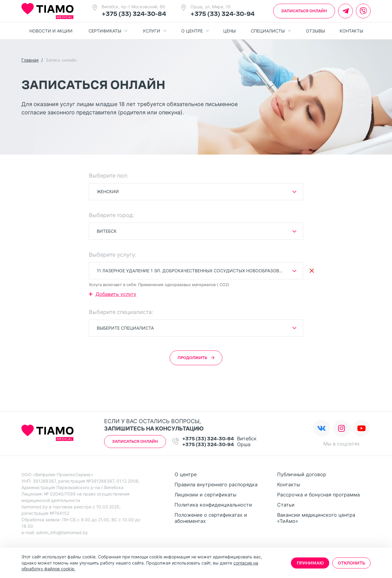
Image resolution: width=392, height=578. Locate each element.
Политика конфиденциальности (213, 505)
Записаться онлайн (304, 11)
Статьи (286, 505)
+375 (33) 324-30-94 (222, 14)
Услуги (155, 31)
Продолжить (196, 358)
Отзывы (315, 31)
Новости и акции (51, 31)
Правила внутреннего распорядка (216, 484)
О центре (195, 31)
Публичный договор (302, 474)
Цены (230, 31)
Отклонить (351, 563)
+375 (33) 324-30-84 (134, 14)
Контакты (351, 31)
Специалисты (271, 31)
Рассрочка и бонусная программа (318, 495)
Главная (30, 60)
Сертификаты (108, 31)
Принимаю (310, 563)
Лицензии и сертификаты (205, 495)
